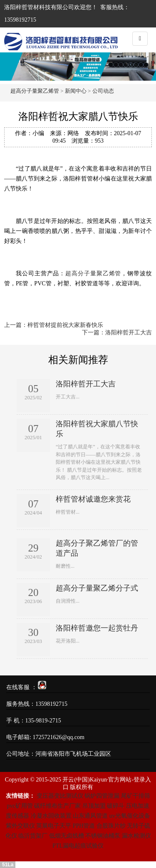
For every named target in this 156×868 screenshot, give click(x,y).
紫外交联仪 (20, 826)
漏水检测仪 (136, 836)
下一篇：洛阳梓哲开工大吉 (117, 333)
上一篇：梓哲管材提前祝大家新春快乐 (54, 325)
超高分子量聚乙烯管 (35, 91)
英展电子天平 (54, 826)
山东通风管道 (90, 816)
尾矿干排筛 (136, 796)
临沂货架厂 (33, 836)
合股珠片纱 (111, 826)
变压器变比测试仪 (60, 796)
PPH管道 (84, 826)
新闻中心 (76, 91)
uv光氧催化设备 (130, 816)
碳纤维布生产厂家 (57, 806)
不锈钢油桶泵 (103, 836)
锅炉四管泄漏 (102, 796)
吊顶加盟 (94, 806)
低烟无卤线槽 (67, 836)
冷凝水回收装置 (51, 816)
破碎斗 (116, 806)
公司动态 (103, 91)
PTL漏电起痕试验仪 (78, 846)
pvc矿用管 (20, 806)
